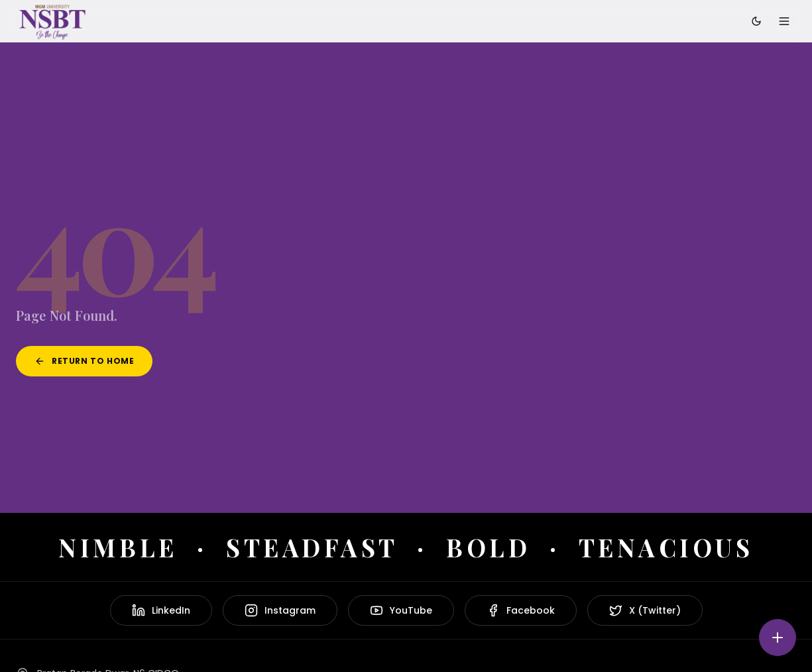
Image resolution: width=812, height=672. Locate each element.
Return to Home (84, 361)
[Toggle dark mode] (756, 21)
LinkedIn (161, 610)
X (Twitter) (645, 610)
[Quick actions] (778, 638)
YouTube (401, 610)
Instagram (280, 610)
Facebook (521, 610)
